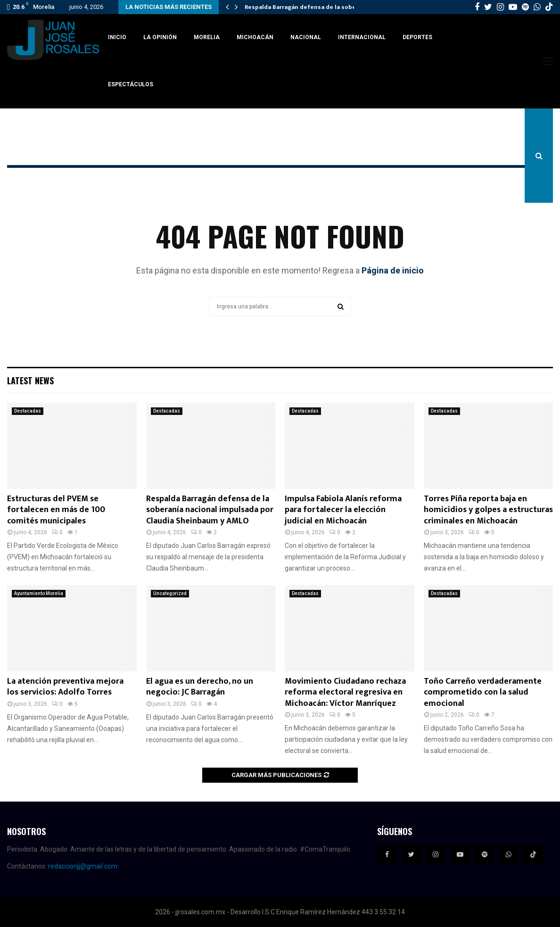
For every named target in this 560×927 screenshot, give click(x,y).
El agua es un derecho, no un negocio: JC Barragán (200, 687)
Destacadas (28, 411)
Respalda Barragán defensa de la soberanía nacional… (323, 7)
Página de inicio (393, 270)
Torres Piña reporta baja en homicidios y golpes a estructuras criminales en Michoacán (488, 510)
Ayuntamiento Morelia (39, 593)
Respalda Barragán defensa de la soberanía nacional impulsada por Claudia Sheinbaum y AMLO (210, 510)
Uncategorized (170, 593)
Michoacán (255, 37)
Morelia (207, 37)
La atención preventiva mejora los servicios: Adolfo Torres (65, 687)
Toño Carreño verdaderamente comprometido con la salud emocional (483, 692)
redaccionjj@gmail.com (83, 866)
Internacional (362, 37)
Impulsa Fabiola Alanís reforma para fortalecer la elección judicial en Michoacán (343, 510)
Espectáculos (131, 84)
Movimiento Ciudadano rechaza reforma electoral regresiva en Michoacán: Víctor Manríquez (345, 692)
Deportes (417, 37)
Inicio (117, 37)
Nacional (306, 37)
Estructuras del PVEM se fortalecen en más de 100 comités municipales (56, 510)
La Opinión (160, 37)
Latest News (30, 381)
